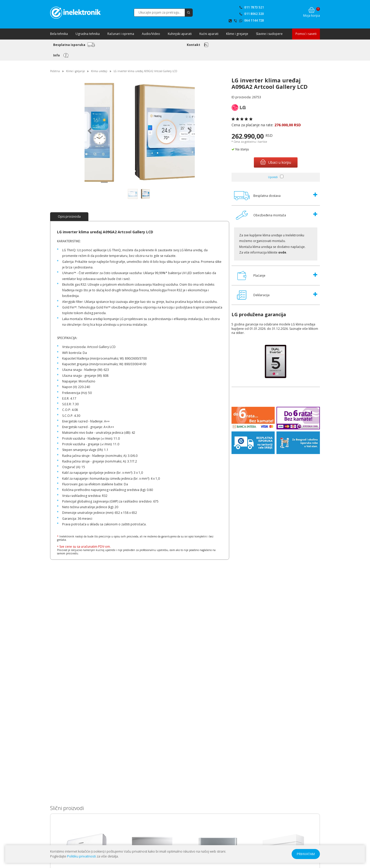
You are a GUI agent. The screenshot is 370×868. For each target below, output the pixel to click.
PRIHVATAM (306, 854)
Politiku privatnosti (81, 856)
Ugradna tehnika (88, 34)
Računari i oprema (121, 34)
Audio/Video (151, 34)
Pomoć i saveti (306, 34)
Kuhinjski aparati (180, 34)
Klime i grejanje (237, 34)
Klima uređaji (99, 71)
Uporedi (273, 177)
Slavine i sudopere (269, 34)
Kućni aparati (209, 34)
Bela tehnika (59, 34)
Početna (55, 71)
